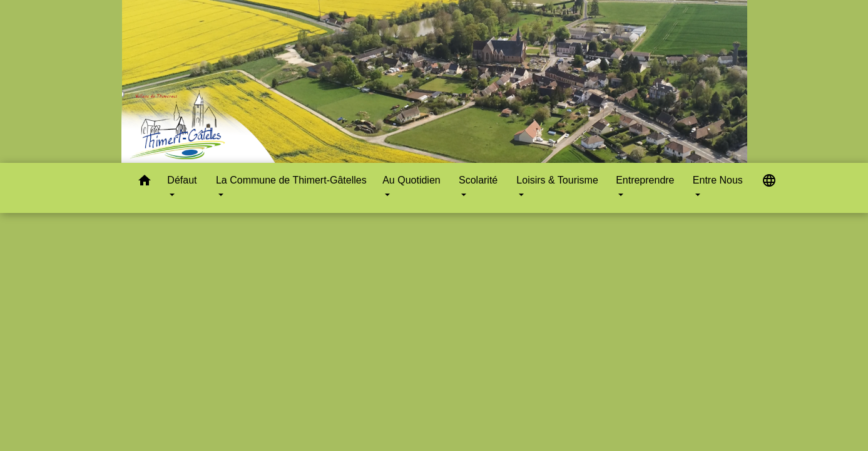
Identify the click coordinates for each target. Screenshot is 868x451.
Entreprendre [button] (645, 180)
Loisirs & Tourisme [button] (557, 180)
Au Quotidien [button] (411, 180)
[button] (145, 183)
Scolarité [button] (478, 180)
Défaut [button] (182, 180)
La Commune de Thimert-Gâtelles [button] (291, 180)
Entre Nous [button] (718, 180)
